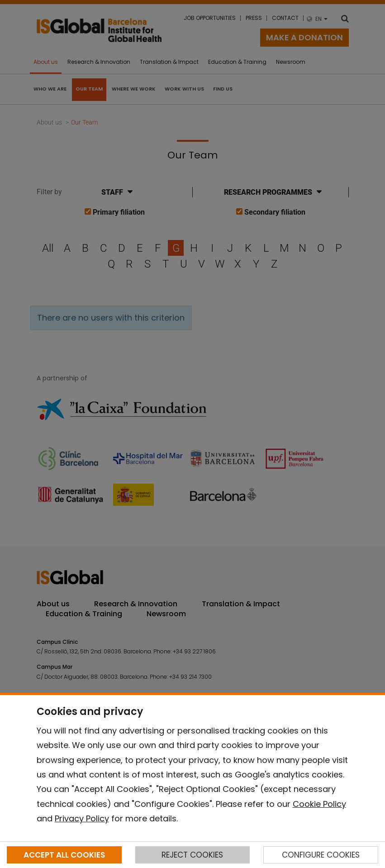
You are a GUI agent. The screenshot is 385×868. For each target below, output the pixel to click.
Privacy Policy (82, 818)
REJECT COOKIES (192, 855)
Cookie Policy (319, 804)
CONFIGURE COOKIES (321, 855)
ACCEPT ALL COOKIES (64, 855)
